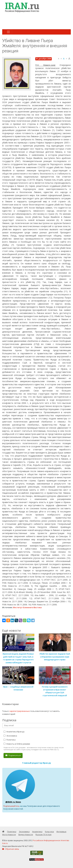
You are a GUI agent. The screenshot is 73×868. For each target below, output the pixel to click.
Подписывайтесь (11, 806)
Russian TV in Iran (44, 834)
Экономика (10, 736)
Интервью (61, 832)
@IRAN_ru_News (13, 802)
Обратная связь (11, 849)
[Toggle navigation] (8, 32)
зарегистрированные (20, 711)
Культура (49, 832)
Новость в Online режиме (17, 744)
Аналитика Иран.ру (14, 732)
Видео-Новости (26, 834)
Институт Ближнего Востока (27, 607)
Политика (10, 740)
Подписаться (13, 755)
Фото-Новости (9, 834)
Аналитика (37, 832)
